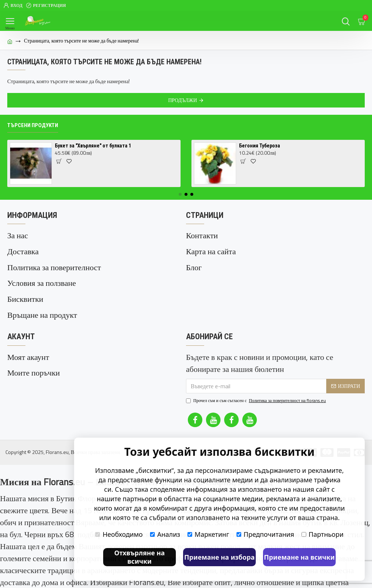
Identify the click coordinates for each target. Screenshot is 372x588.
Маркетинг (208, 534)
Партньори (323, 534)
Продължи (183, 100)
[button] (180, 194)
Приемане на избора (219, 557)
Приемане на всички (300, 557)
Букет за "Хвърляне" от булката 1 (93, 146)
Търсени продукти (33, 125)
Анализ (165, 534)
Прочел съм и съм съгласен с (256, 388)
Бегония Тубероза (260, 146)
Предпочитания (265, 534)
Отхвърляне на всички (139, 557)
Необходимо (119, 534)
